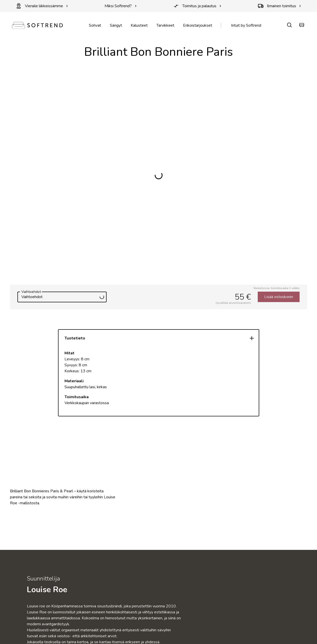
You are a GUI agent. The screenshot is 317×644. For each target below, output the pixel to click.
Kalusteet (139, 25)
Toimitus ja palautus (197, 6)
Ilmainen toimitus (280, 6)
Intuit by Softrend (246, 25)
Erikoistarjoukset (198, 25)
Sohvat (95, 25)
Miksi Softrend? (121, 6)
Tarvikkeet (165, 25)
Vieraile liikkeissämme (42, 6)
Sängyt (116, 25)
